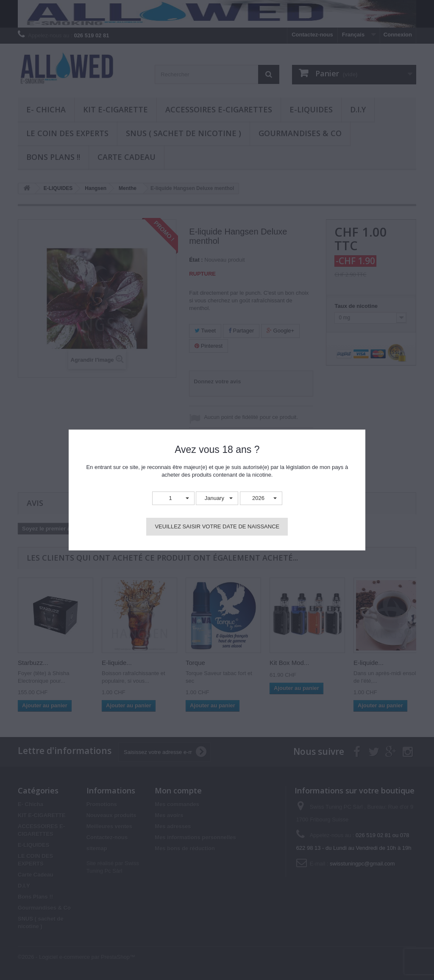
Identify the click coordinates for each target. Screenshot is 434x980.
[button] (173, 498)
